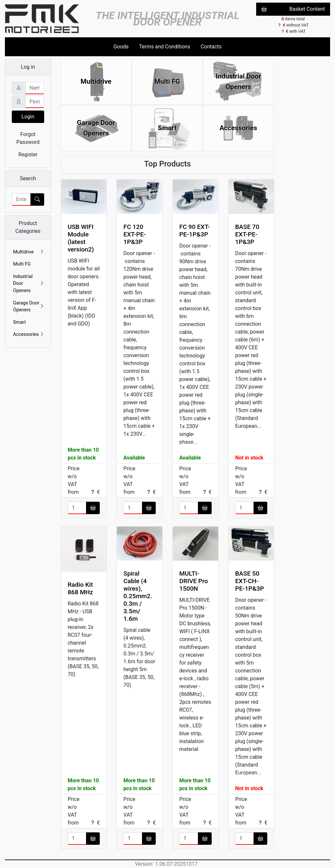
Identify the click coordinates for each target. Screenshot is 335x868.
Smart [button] (19, 322)
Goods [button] (121, 47)
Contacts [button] (211, 47)
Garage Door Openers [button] (29, 307)
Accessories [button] (29, 335)
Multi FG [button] (22, 264)
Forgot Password (28, 138)
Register (28, 155)
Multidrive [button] (29, 252)
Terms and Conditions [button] (165, 47)
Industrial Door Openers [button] (29, 284)
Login (28, 117)
